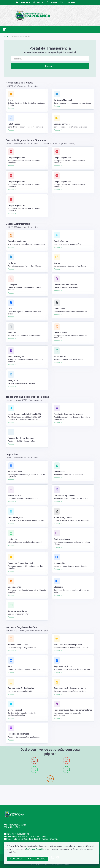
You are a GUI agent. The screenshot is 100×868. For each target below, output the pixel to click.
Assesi (41, 865)
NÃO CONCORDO (36, 859)
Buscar (50, 66)
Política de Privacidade (36, 849)
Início (6, 36)
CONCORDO (16, 859)
